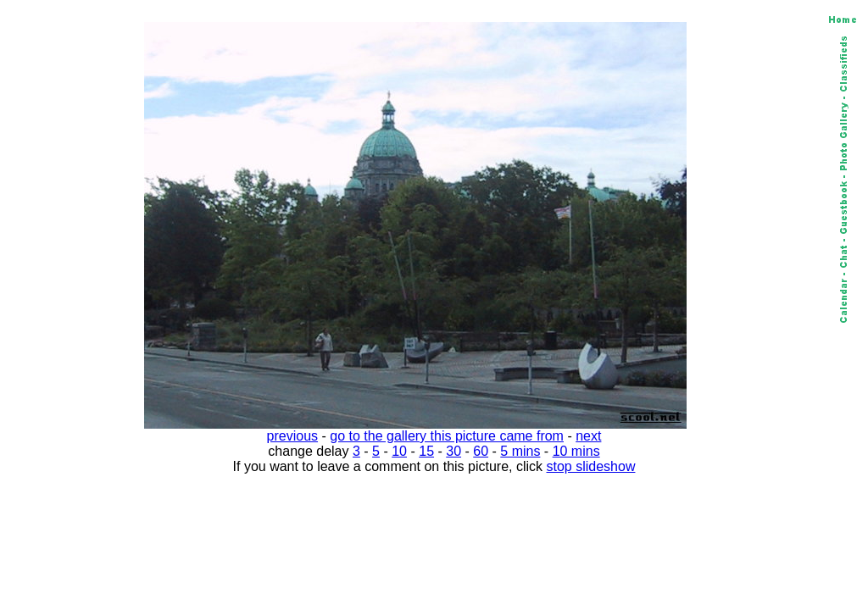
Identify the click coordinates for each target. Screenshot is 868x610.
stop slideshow (591, 466)
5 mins (520, 451)
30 (453, 451)
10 (399, 451)
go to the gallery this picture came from (447, 436)
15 (426, 451)
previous (292, 436)
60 (481, 451)
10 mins (576, 451)
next (588, 436)
